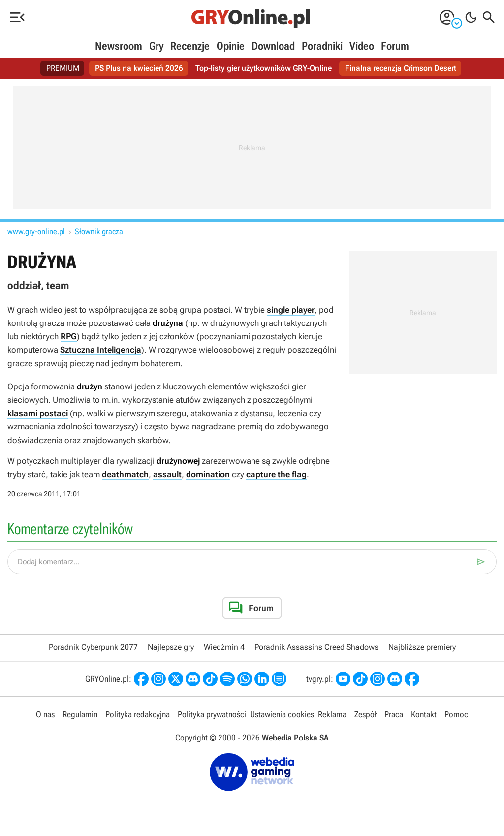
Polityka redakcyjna (138, 714)
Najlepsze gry (171, 647)
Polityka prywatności (212, 714)
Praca (394, 714)
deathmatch (125, 474)
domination (208, 474)
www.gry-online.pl (36, 232)
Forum (395, 46)
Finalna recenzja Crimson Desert (401, 68)
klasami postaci (38, 413)
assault (167, 474)
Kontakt (424, 714)
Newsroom (119, 46)
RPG (69, 336)
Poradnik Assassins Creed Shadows (316, 647)
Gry (156, 46)
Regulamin (80, 714)
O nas (45, 714)
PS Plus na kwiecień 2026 (139, 68)
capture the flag (276, 474)
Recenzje (190, 46)
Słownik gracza (99, 232)
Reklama (332, 714)
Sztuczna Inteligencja (101, 350)
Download (273, 46)
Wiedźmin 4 (224, 647)
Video (362, 46)
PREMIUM (63, 68)
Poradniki (322, 46)
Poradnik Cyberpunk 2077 (93, 647)
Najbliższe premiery (422, 647)
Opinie (231, 46)
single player (291, 310)
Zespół (365, 714)
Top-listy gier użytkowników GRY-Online (264, 68)
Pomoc (456, 714)
